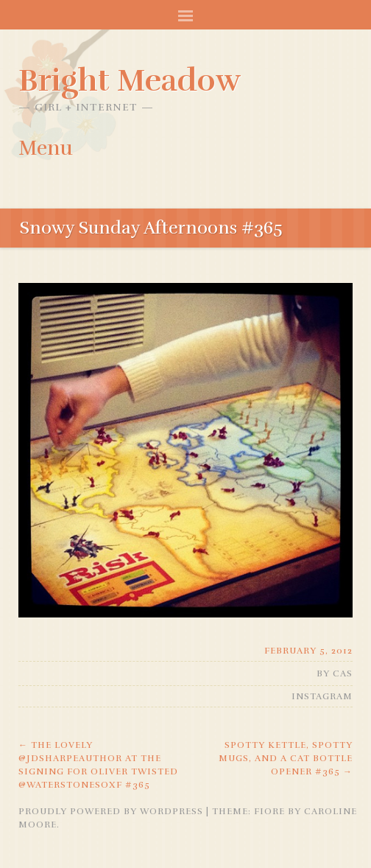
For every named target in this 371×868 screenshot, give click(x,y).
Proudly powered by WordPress (111, 811)
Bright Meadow (130, 80)
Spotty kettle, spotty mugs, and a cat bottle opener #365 (286, 758)
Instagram (322, 696)
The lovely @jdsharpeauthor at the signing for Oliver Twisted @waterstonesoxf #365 (98, 765)
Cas (343, 673)
